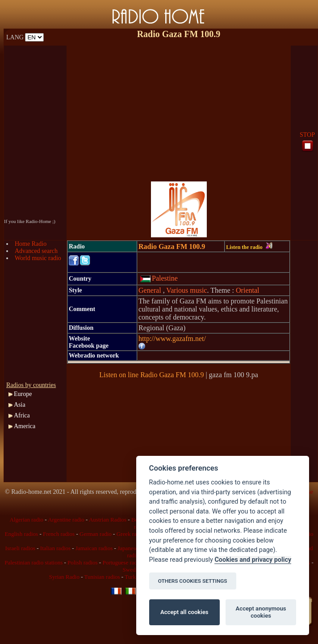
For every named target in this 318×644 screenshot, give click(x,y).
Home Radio (31, 244)
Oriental (247, 290)
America (25, 426)
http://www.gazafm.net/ (172, 339)
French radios (59, 534)
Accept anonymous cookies (261, 612)
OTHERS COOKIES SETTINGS (193, 581)
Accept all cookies (184, 612)
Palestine (159, 278)
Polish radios (83, 562)
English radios (21, 534)
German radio (96, 534)
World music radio (38, 258)
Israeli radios (20, 548)
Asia (20, 405)
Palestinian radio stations (33, 562)
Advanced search (36, 251)
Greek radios (132, 534)
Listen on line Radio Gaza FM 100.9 (151, 375)
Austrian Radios (108, 520)
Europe (23, 394)
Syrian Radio (64, 577)
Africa (22, 415)
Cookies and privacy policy (253, 560)
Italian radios (55, 548)
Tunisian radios (102, 577)
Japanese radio (134, 548)
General (151, 290)
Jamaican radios (94, 548)
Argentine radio (66, 520)
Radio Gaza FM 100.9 (172, 246)
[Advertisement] (179, 108)
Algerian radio (27, 520)
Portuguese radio (122, 562)
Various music (186, 290)
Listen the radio (249, 247)
